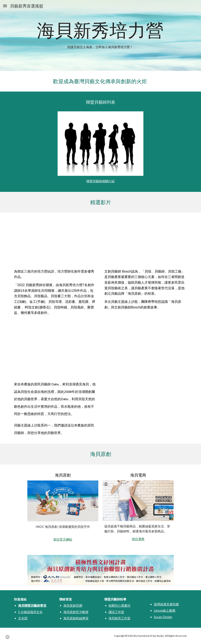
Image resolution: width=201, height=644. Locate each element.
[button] (5, 6)
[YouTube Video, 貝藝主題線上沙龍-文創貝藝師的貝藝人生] (146, 242)
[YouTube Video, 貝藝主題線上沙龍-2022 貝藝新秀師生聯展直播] (55, 242)
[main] (100, 30)
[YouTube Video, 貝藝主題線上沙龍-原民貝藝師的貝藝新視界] (55, 353)
